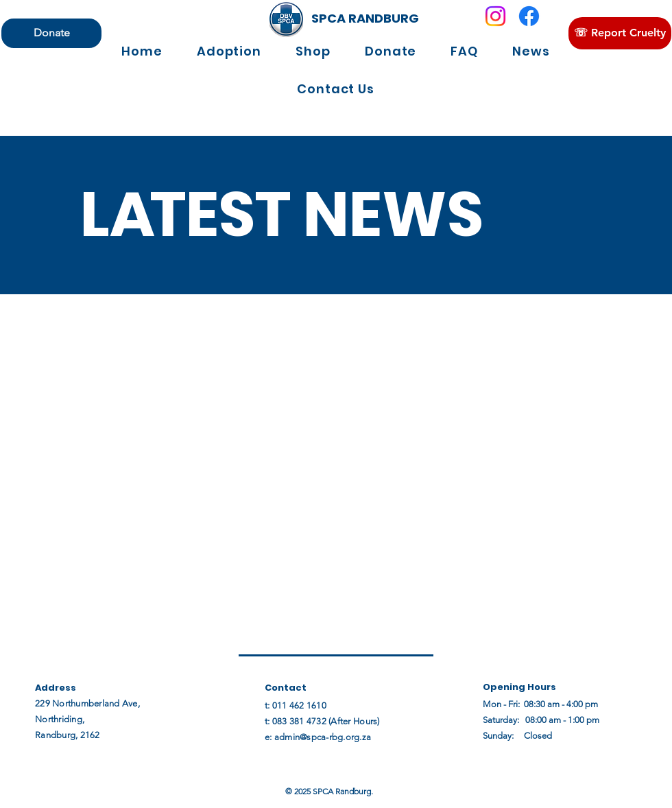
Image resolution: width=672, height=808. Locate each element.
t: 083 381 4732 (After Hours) (322, 721)
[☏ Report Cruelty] (620, 33)
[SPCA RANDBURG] (365, 19)
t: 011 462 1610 (296, 705)
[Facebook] (529, 16)
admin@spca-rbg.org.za (323, 737)
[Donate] (51, 33)
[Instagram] (495, 16)
